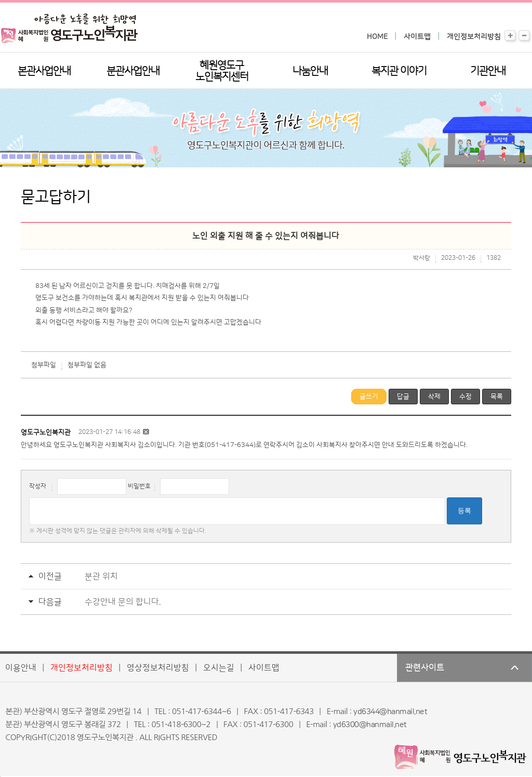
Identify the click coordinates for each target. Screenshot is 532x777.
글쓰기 (369, 397)
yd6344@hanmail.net (390, 712)
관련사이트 (425, 668)
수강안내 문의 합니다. (123, 602)
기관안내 (488, 71)
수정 (465, 397)
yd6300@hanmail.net (370, 725)
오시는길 (219, 668)
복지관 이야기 (399, 71)
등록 (464, 511)
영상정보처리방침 (158, 668)
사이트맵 (417, 37)
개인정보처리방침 (474, 37)
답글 (403, 397)
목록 (497, 397)
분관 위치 (101, 576)
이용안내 (21, 668)
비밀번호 (139, 486)
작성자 (38, 486)
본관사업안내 (44, 71)
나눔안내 (310, 71)
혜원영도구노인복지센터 (222, 71)
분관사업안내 (133, 71)
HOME (377, 37)
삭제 (434, 397)
